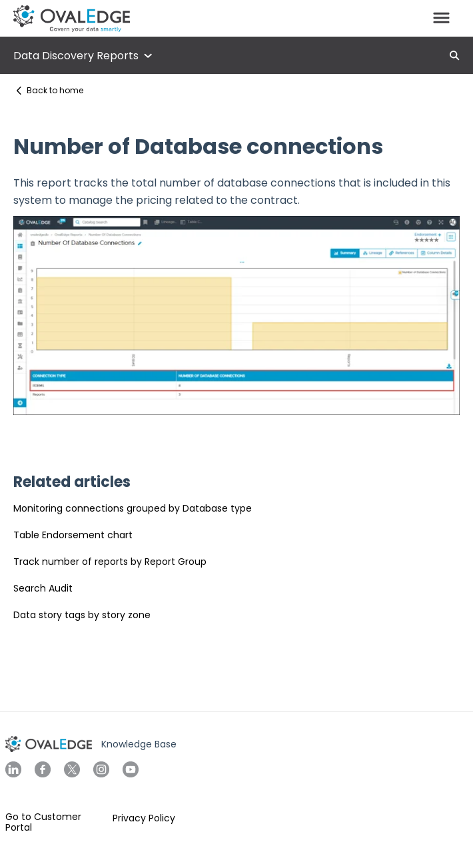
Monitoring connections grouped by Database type (133, 508)
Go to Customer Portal (43, 822)
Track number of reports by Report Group (110, 562)
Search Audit (43, 588)
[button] (441, 19)
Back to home (55, 90)
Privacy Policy (144, 818)
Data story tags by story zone (82, 615)
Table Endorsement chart (73, 535)
